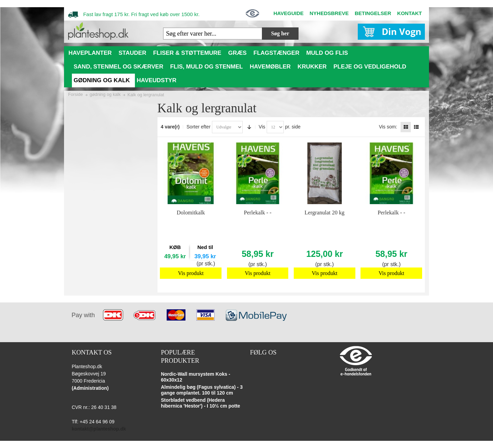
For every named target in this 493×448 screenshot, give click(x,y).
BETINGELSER (373, 13)
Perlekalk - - (258, 213)
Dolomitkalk (191, 213)
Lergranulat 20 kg (325, 213)
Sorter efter (199, 127)
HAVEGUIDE (289, 13)
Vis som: (388, 127)
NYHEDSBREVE (329, 13)
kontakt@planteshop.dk (99, 429)
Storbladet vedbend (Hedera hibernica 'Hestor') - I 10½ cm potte (201, 403)
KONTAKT (409, 13)
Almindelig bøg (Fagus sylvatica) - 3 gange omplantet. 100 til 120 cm (202, 390)
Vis (262, 127)
